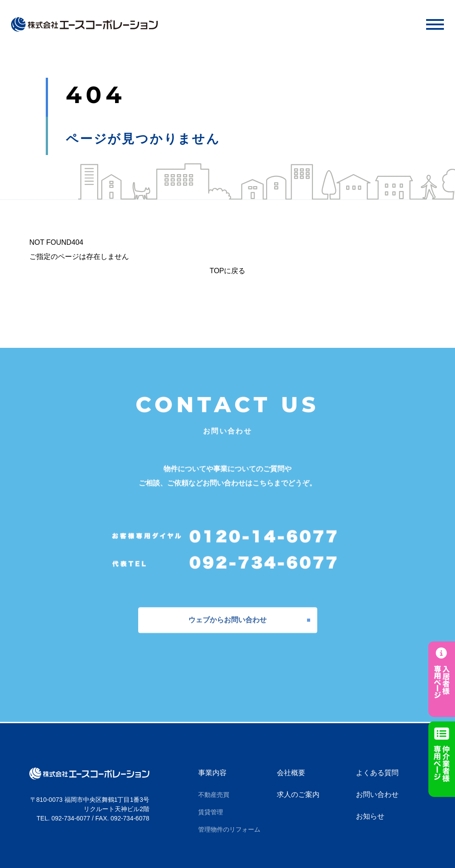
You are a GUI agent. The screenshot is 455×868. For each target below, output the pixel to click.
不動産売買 (214, 795)
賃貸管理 (211, 812)
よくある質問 (377, 773)
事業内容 (212, 773)
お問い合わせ (377, 794)
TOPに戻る (228, 271)
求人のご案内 (298, 794)
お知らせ (370, 816)
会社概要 (291, 773)
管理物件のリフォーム (229, 829)
